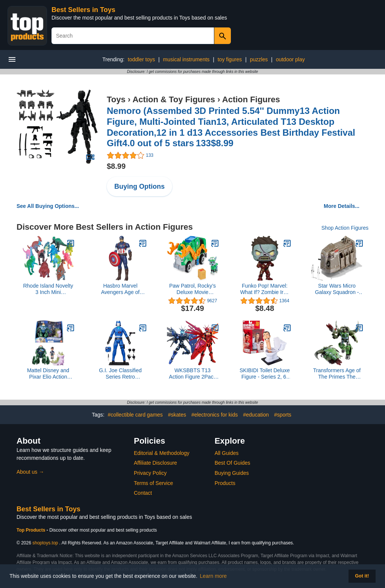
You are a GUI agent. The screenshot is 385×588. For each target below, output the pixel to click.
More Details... (342, 206)
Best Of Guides (233, 463)
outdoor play (290, 59)
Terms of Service (153, 483)
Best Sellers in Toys (83, 10)
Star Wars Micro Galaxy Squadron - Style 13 (337, 289)
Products (225, 483)
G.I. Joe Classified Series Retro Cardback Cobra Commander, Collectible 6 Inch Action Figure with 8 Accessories (121, 374)
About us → (30, 472)
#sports (283, 415)
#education (256, 415)
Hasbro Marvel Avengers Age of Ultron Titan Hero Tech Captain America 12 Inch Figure (120, 289)
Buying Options (139, 186)
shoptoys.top (45, 543)
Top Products (32, 530)
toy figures (230, 59)
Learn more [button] (214, 576)
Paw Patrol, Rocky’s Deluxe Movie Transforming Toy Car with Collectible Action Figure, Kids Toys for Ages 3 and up (192, 289)
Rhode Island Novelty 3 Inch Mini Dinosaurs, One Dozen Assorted (48, 289)
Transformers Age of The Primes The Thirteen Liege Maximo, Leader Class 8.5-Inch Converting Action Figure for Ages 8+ (337, 374)
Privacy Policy (150, 473)
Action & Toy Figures (174, 99)
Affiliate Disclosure (155, 463)
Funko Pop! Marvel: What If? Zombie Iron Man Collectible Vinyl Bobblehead (265, 289)
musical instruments (186, 59)
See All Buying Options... (48, 206)
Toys (116, 99)
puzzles (259, 59)
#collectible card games (135, 415)
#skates (177, 415)
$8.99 (116, 166)
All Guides (227, 453)
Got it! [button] (362, 576)
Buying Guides (232, 473)
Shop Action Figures (345, 228)
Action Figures (251, 99)
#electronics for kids (215, 415)
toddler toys (141, 59)
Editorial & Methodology (162, 453)
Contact (143, 493)
